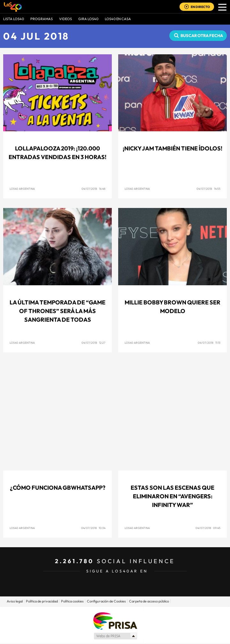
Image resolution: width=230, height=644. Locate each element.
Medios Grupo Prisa (115, 636)
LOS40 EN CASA (118, 19)
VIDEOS (65, 19)
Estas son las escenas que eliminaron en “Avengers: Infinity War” (172, 496)
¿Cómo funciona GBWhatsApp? (58, 488)
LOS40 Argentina (22, 189)
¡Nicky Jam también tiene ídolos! (172, 148)
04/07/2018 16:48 (93, 189)
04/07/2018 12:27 (93, 343)
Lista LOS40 (14, 19)
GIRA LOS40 (88, 19)
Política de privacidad (42, 601)
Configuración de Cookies (106, 601)
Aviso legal (15, 601)
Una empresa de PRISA (115, 621)
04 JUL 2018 (36, 36)
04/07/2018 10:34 (93, 528)
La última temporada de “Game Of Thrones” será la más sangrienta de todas (57, 311)
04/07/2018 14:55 (208, 189)
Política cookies (72, 601)
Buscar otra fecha (202, 35)
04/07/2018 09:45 (208, 528)
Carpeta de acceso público (149, 601)
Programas (42, 19)
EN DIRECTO (200, 7)
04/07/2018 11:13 (209, 343)
